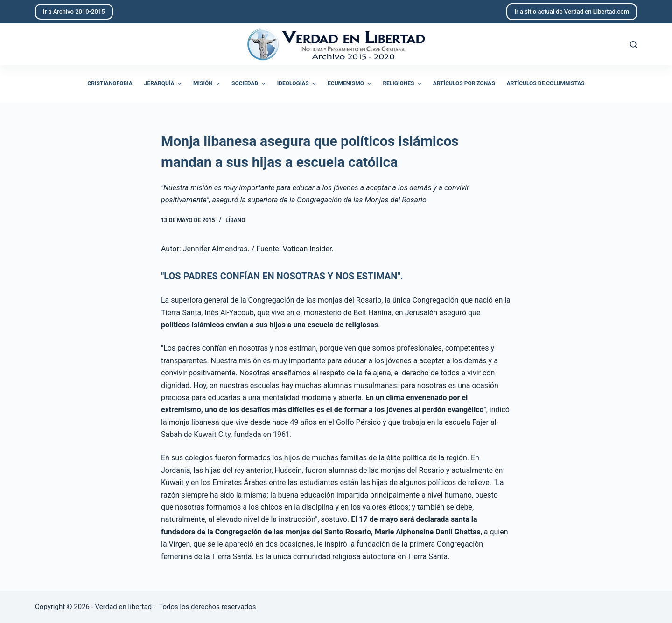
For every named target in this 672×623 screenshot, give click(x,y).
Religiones (403, 84)
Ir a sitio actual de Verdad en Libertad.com (572, 11)
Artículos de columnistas (546, 83)
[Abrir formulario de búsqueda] (633, 45)
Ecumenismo (350, 84)
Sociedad (250, 84)
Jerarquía (164, 84)
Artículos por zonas (464, 83)
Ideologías (298, 84)
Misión (208, 84)
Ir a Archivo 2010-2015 (74, 11)
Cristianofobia (110, 83)
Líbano (235, 220)
